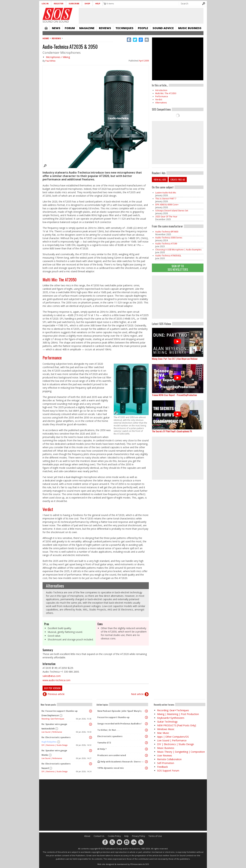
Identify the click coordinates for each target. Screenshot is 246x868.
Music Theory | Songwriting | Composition (181, 752)
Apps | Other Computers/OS (173, 737)
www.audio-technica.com (56, 680)
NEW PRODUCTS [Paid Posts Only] (177, 725)
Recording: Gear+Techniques (53, 719)
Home (46, 28)
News (56, 28)
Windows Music (166, 729)
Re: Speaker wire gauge (54, 724)
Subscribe (74, 4)
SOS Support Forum (168, 771)
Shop (87, 4)
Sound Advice (163, 28)
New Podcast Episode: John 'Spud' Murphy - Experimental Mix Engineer (121, 711)
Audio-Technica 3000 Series (169, 238)
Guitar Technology (167, 722)
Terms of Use (155, 836)
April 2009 (144, 61)
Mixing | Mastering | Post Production (178, 714)
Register (59, 4)
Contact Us (99, 836)
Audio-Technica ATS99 (166, 244)
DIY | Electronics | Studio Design (55, 745)
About (87, 836)
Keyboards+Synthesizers (171, 718)
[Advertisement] (178, 297)
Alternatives (55, 586)
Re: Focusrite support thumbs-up (60, 711)
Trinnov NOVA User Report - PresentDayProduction (174, 395)
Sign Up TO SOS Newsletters (178, 268)
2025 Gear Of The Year (166, 217)
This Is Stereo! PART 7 (166, 199)
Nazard (45, 768)
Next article (137, 694)
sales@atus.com (52, 676)
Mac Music (163, 733)
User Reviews (165, 755)
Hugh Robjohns (49, 742)
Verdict (48, 509)
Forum (70, 28)
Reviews (105, 28)
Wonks (45, 755)
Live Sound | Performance (52, 732)
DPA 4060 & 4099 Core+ (167, 205)
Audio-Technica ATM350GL (168, 256)
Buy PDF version (52, 688)
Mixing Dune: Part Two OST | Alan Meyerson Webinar (175, 359)
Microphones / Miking (58, 57)
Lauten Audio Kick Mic (166, 193)
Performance (52, 358)
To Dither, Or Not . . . (108, 730)
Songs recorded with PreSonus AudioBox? (120, 724)
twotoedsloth (48, 729)
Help (98, 4)
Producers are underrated (112, 755)
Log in (45, 4)
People (143, 28)
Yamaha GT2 (104, 743)
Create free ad (178, 179)
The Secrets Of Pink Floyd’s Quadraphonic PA (172, 431)
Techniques (124, 28)
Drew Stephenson (50, 715)
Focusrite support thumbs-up (113, 717)
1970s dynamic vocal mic (111, 768)
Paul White (50, 61)
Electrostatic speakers (110, 736)
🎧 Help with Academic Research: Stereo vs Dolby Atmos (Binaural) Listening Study (121, 762)
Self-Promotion (166, 763)
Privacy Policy (139, 836)
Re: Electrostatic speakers (56, 737)
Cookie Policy (114, 836)
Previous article (56, 694)
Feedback (162, 767)
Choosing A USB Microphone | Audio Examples (178, 250)
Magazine (87, 28)
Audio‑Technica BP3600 (167, 232)
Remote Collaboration (169, 759)
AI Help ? (102, 749)
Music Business (190, 28)
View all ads (160, 179)
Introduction (161, 90)
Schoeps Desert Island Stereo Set (172, 211)
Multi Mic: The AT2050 (60, 279)
